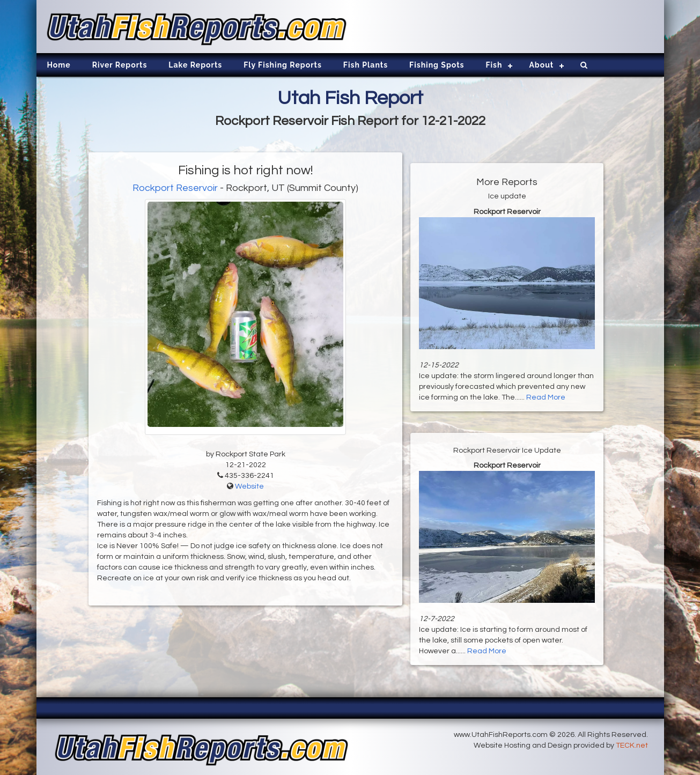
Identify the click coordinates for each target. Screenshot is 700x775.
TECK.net (632, 746)
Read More (546, 397)
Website (249, 486)
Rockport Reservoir (175, 188)
